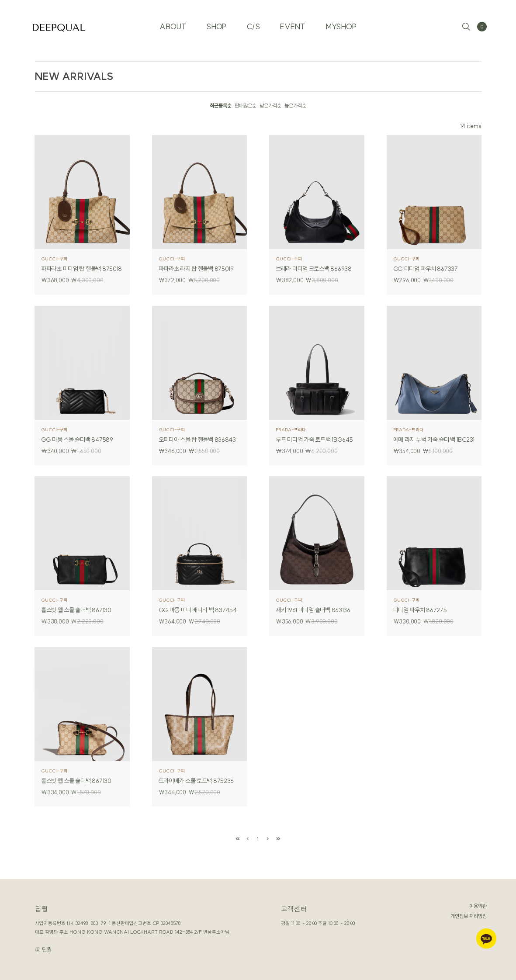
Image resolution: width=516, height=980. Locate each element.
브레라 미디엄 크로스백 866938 (315, 269)
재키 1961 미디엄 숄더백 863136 (314, 610)
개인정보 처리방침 (469, 916)
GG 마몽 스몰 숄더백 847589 (78, 440)
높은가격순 (295, 106)
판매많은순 (246, 106)
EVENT (295, 22)
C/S (253, 22)
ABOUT (168, 22)
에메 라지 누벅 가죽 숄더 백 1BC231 (434, 440)
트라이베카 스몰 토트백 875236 (197, 781)
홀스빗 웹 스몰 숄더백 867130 (77, 610)
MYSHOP (346, 22)
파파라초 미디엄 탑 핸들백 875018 (82, 269)
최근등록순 (221, 106)
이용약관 (478, 906)
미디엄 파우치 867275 (421, 610)
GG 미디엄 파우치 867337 (427, 269)
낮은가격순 (270, 106)
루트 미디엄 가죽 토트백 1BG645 (315, 440)
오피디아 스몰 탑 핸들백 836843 (199, 440)
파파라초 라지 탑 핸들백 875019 (197, 269)
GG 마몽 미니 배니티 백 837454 (199, 610)
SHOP (214, 22)
